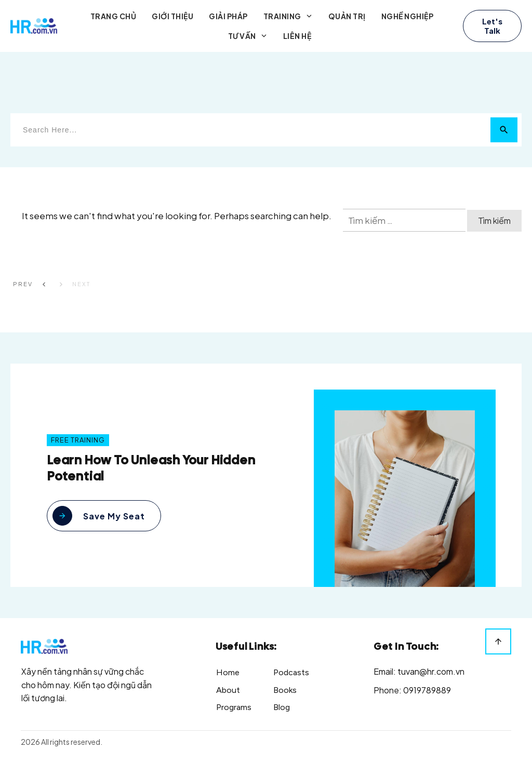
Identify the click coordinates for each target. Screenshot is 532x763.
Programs (234, 707)
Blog (282, 707)
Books (285, 690)
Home (228, 672)
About (228, 690)
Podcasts (291, 672)
